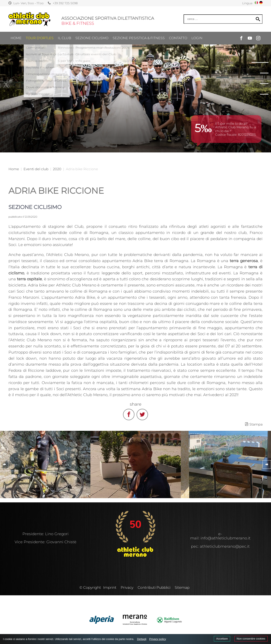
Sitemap (182, 587)
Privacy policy (158, 639)
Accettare (222, 639)
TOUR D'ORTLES (40, 30)
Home (16, 30)
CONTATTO (178, 30)
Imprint (110, 587)
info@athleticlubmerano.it (225, 538)
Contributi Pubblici (154, 587)
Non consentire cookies (251, 639)
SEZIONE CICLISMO (92, 30)
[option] (135, 76)
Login (197, 30)
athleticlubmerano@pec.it (225, 546)
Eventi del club (36, 169)
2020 (57, 169)
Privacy (127, 587)
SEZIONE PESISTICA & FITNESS (139, 30)
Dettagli (142, 639)
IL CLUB (64, 30)
